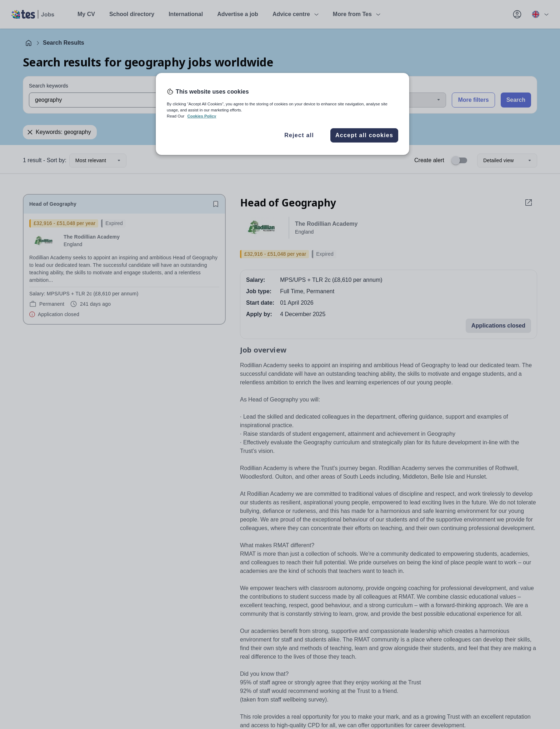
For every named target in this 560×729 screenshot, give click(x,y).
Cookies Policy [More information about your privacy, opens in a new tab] (202, 116)
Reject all (299, 135)
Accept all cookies (364, 135)
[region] (282, 114)
